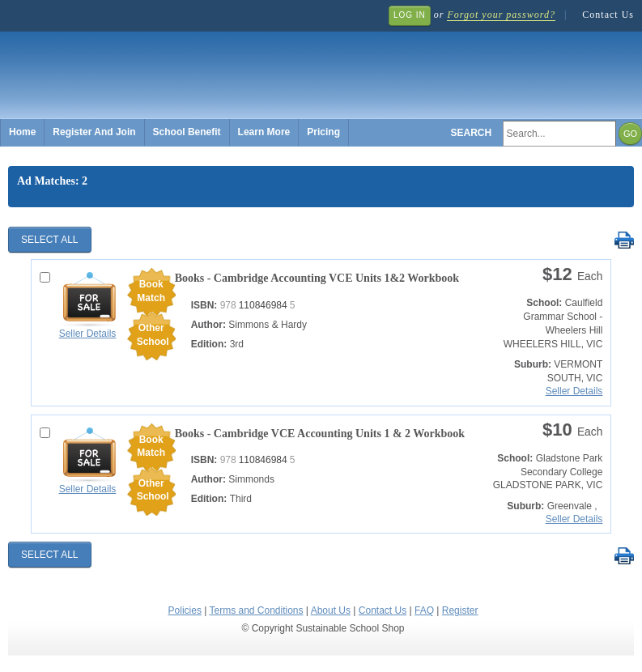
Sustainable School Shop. (251, 65)
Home (22, 132)
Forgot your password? (501, 15)
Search (472, 133)
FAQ (424, 610)
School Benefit (187, 132)
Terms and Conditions (256, 610)
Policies (185, 610)
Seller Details (88, 334)
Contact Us (608, 15)
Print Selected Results (624, 241)
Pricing (323, 132)
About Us (331, 610)
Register (460, 610)
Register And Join (94, 132)
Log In (410, 15)
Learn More (264, 132)
